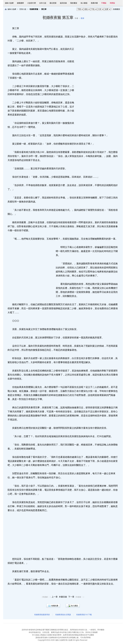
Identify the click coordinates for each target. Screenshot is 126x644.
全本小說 (43, 3)
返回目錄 (63, 3)
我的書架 (74, 3)
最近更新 (53, 3)
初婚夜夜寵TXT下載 (84, 615)
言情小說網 (68, 640)
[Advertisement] (98, 88)
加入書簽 (84, 3)
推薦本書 (94, 3)
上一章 (55, 597)
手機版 (104, 3)
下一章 (71, 597)
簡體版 (112, 3)
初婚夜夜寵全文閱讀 (63, 615)
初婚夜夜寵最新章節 (42, 615)
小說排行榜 (32, 3)
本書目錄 (63, 597)
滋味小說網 (9, 3)
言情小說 (23, 9)
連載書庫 (20, 3)
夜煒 (82, 18)
